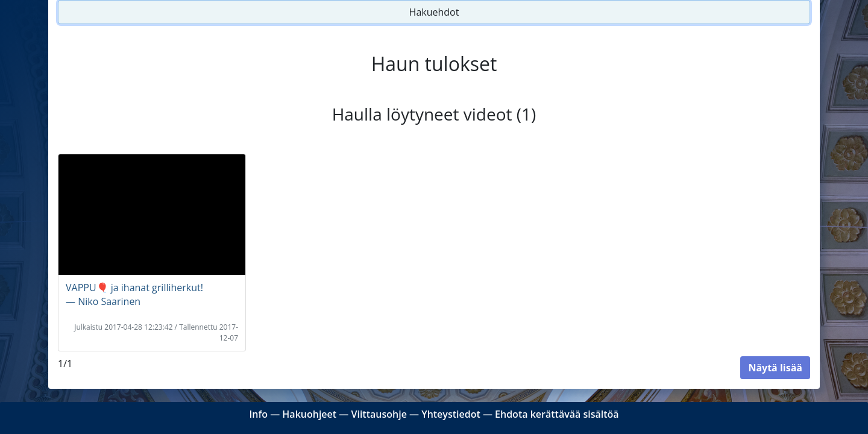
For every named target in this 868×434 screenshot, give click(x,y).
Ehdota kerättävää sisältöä (557, 414)
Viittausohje (379, 414)
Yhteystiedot (451, 414)
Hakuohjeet (309, 414)
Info (258, 414)
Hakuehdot (434, 12)
